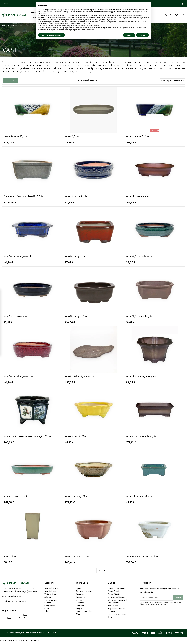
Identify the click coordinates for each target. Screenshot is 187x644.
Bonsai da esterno (52, 591)
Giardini (48, 603)
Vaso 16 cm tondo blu (76, 196)
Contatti (5, 4)
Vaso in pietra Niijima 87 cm (79, 376)
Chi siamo (80, 606)
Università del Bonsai (116, 597)
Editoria (47, 611)
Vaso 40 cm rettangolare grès (141, 436)
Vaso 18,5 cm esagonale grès (141, 376)
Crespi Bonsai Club (84, 611)
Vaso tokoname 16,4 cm (16, 136)
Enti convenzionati (115, 603)
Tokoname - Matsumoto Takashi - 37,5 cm (24, 196)
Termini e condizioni (84, 591)
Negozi (79, 608)
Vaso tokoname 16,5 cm (138, 136)
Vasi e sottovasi (51, 594)
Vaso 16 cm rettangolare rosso (19, 376)
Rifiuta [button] (129, 35)
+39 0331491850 (13, 596)
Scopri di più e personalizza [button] (51, 35)
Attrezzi (48, 597)
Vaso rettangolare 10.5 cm (139, 496)
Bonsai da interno (52, 588)
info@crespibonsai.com (15, 601)
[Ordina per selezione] (172, 81)
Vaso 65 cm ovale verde (16, 496)
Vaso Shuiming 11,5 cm (77, 316)
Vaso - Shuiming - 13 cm (77, 496)
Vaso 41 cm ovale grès (137, 196)
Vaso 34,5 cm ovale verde (139, 256)
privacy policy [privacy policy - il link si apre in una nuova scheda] (116, 10)
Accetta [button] (142, 35)
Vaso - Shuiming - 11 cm (77, 556)
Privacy (170, 602)
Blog (110, 617)
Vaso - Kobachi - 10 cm (77, 436)
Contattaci (80, 603)
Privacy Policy (82, 597)
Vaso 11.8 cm (10, 556)
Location (111, 611)
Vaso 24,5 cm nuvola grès (139, 316)
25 (99, 571)
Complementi (50, 606)
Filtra (11, 81)
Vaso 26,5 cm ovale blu (16, 316)
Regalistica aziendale (116, 608)
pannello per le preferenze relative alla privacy (79, 30)
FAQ (78, 614)
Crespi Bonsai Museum (117, 588)
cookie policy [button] (42, 14)
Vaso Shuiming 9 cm (75, 256)
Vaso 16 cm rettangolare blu (18, 256)
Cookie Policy (82, 600)
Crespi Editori (113, 591)
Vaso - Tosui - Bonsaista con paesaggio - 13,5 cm (29, 436)
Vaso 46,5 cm (72, 136)
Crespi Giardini (114, 594)
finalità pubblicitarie (135, 18)
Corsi (47, 608)
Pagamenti (80, 594)
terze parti (70, 16)
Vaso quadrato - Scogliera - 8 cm (143, 556)
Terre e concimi (51, 600)
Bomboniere (113, 606)
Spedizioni (80, 588)
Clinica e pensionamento (118, 600)
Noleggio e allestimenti (117, 614)
